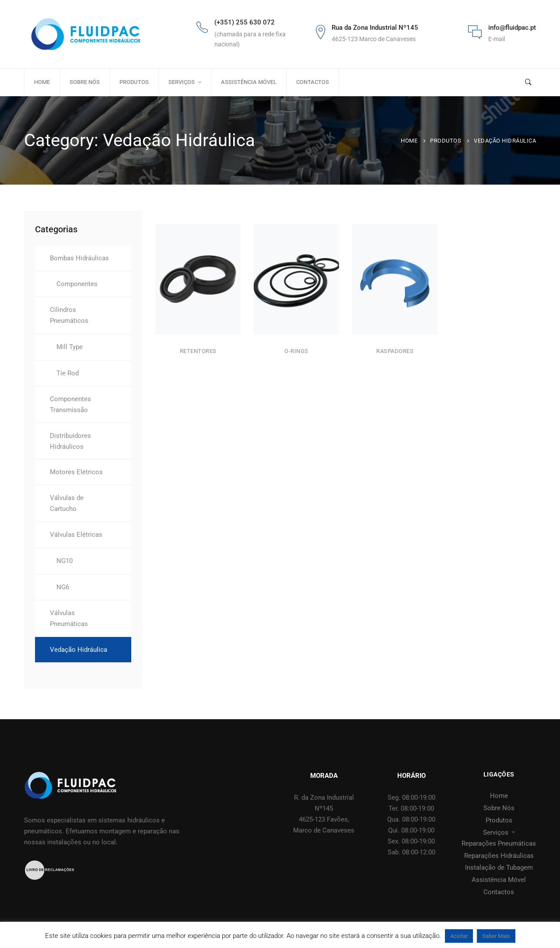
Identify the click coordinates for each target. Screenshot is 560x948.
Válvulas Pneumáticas (69, 618)
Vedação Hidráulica (79, 650)
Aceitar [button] (459, 936)
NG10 (65, 561)
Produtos (446, 141)
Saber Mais (496, 936)
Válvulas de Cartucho (67, 503)
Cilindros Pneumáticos (69, 315)
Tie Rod (68, 373)
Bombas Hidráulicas (79, 258)
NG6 (63, 587)
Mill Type (70, 347)
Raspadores (395, 356)
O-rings (296, 354)
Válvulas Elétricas (76, 535)
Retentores (198, 352)
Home (409, 141)
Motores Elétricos (76, 472)
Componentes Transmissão (70, 404)
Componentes (77, 284)
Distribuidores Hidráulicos (70, 441)
